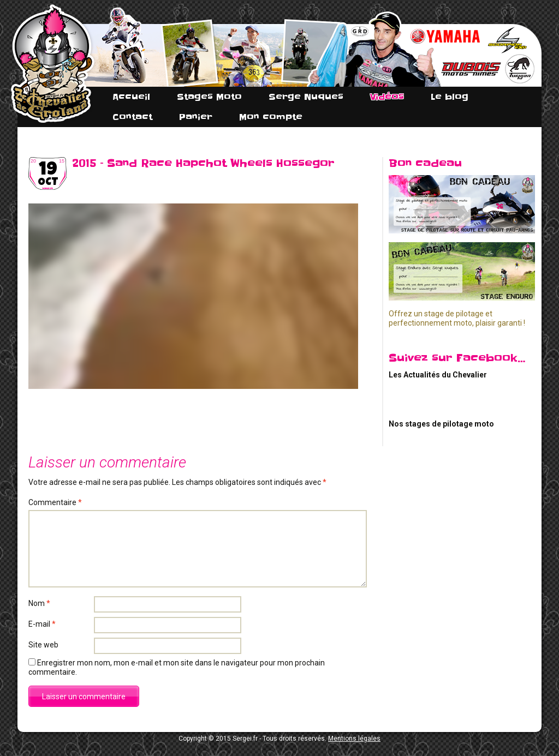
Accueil (131, 97)
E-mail (42, 624)
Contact (132, 117)
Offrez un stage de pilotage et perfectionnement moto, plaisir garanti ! (457, 318)
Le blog (450, 97)
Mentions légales (354, 739)
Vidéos (387, 97)
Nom (39, 603)
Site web (43, 645)
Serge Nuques (306, 97)
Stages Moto (209, 97)
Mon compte (271, 117)
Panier (196, 117)
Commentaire (55, 502)
